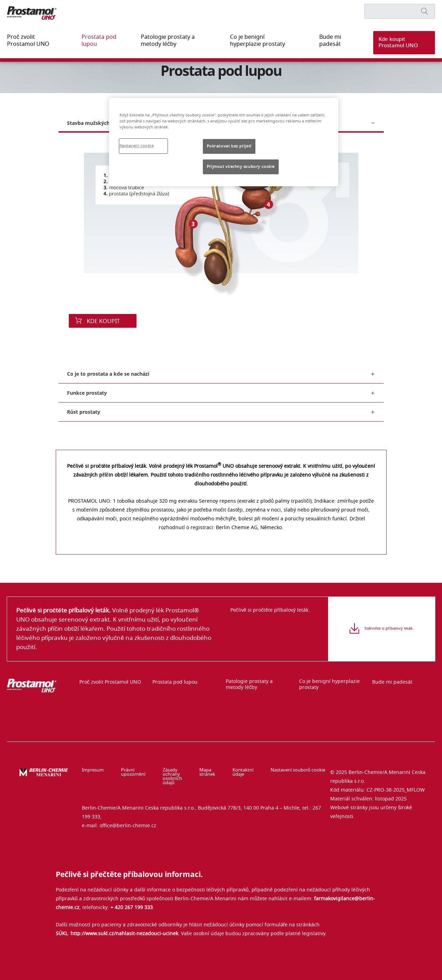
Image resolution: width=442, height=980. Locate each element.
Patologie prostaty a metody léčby (168, 41)
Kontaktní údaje (245, 773)
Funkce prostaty (87, 393)
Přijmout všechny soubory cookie (241, 167)
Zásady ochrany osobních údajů (173, 773)
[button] (399, 43)
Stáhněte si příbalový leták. (389, 633)
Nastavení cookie (137, 146)
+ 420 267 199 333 (132, 899)
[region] (224, 142)
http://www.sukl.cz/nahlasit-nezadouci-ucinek (124, 925)
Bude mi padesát (321, 41)
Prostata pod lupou (93, 41)
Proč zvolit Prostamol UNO (32, 41)
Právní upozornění (130, 773)
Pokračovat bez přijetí (229, 146)
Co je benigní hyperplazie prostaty (253, 41)
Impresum (93, 770)
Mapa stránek (213, 773)
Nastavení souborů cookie (297, 770)
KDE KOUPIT (103, 321)
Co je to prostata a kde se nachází (108, 374)
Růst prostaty (84, 412)
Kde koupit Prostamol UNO (396, 43)
